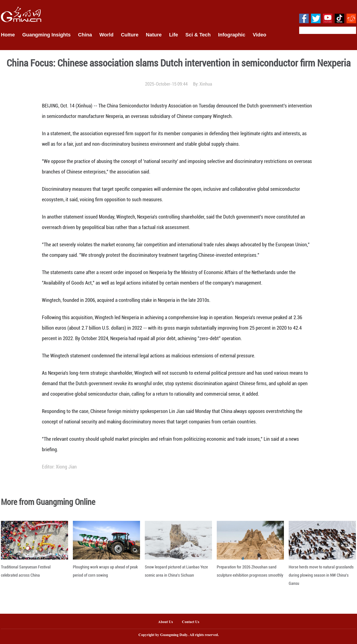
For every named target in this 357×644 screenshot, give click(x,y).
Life (174, 35)
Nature (154, 35)
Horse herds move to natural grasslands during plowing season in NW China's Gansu (321, 575)
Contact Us (193, 622)
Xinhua (206, 84)
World (106, 35)
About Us (165, 622)
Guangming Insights (47, 35)
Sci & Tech (198, 35)
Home (8, 35)
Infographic (232, 35)
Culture (130, 35)
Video (260, 35)
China (85, 35)
